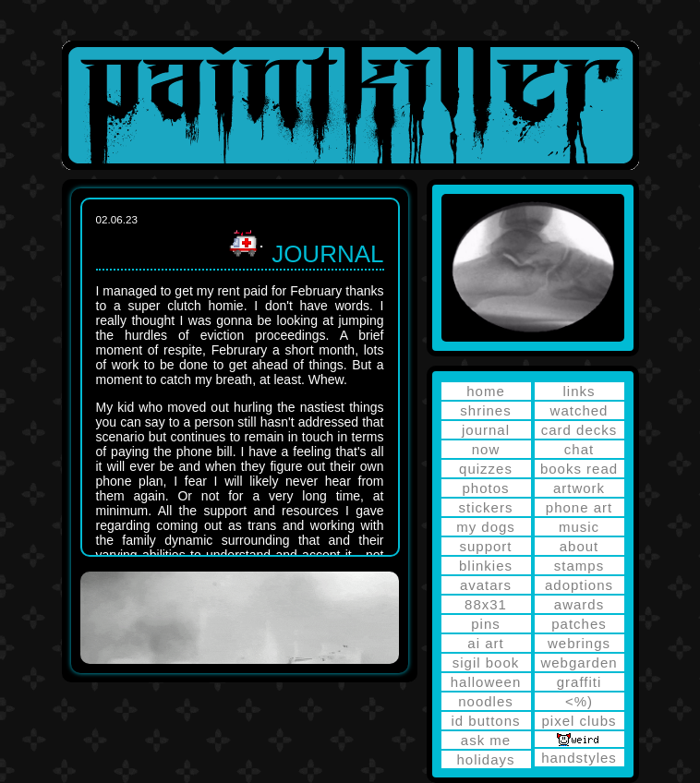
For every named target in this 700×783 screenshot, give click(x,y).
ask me (486, 740)
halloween (486, 682)
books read (579, 469)
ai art (485, 643)
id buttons (485, 721)
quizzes (486, 469)
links (579, 391)
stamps (579, 566)
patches (579, 624)
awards (579, 604)
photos (485, 488)
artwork (579, 488)
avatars (486, 585)
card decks (579, 430)
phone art (579, 507)
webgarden (579, 663)
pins (486, 624)
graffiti (579, 682)
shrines (485, 410)
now (486, 449)
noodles (486, 701)
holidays (485, 759)
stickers (486, 507)
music (579, 527)
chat (579, 449)
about (579, 546)
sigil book (486, 663)
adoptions (579, 585)
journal (486, 430)
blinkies (486, 566)
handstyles (579, 758)
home (486, 391)
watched (579, 410)
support (485, 546)
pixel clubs (579, 721)
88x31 (486, 604)
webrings (579, 643)
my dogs (486, 527)
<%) (579, 701)
